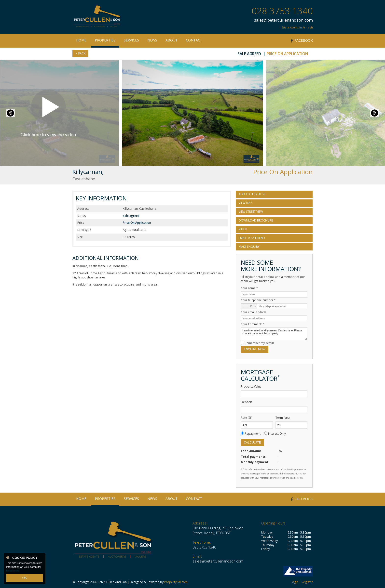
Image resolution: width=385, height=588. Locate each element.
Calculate (252, 443)
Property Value (251, 387)
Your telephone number (258, 300)
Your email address (253, 312)
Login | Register (302, 582)
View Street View (251, 212)
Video (243, 229)
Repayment (253, 434)
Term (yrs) (282, 418)
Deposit (246, 402)
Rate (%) (247, 418)
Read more (13, 572)
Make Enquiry (249, 247)
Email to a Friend (252, 238)
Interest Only (277, 434)
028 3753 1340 (282, 11)
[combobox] (249, 306)
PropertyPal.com (176, 582)
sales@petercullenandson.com (283, 20)
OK (25, 578)
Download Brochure (256, 220)
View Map (245, 203)
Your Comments (253, 324)
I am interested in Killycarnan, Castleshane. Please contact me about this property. (274, 334)
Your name (249, 288)
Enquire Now (254, 349)
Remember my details (259, 343)
